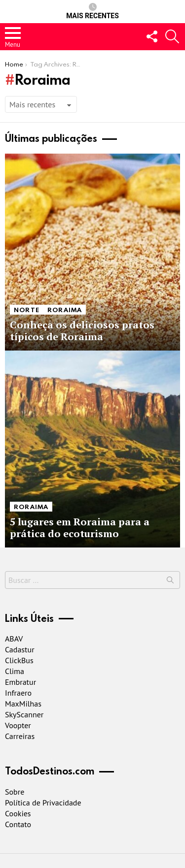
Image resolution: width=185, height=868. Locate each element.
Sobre (15, 792)
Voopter (18, 725)
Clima (15, 671)
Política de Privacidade (43, 803)
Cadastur (20, 649)
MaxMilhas (23, 704)
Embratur (20, 682)
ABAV (14, 639)
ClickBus (19, 660)
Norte (27, 310)
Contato (18, 824)
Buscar (170, 582)
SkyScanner (24, 714)
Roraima (65, 310)
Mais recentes (92, 11)
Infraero (18, 693)
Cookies (18, 813)
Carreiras (20, 736)
